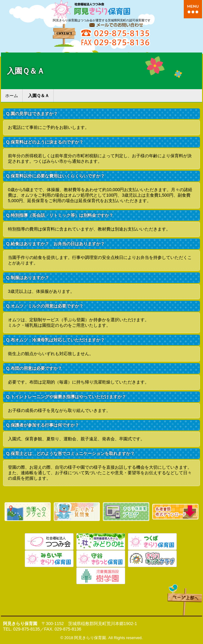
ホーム (12, 96)
